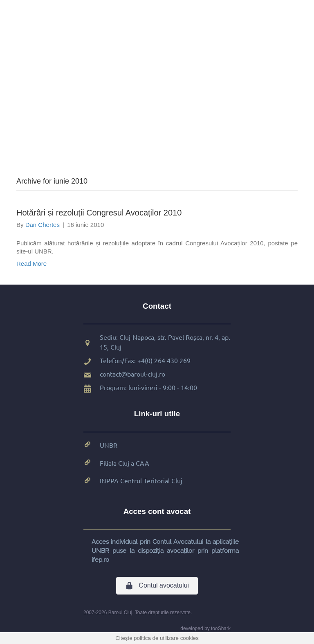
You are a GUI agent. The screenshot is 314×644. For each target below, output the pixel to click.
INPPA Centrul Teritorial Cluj (141, 480)
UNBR (109, 445)
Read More (31, 264)
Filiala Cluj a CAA (124, 463)
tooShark (221, 628)
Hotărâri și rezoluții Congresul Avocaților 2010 (99, 213)
